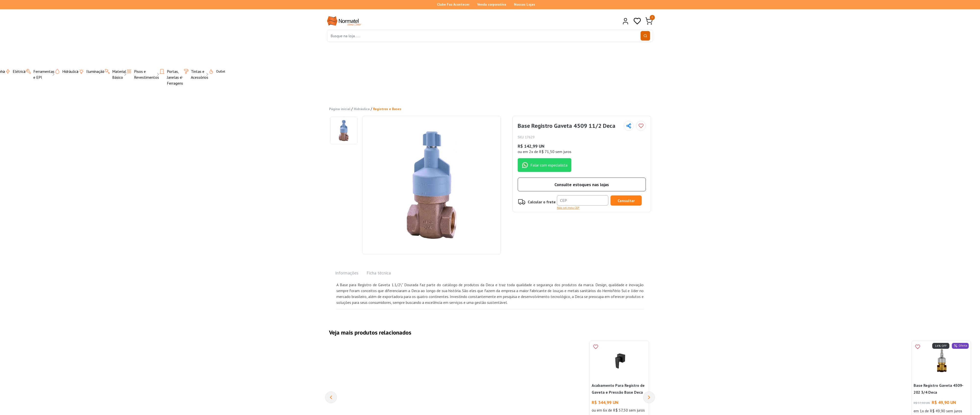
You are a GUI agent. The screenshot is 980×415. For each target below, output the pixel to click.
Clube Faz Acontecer (453, 4)
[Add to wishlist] (641, 126)
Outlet (214, 71)
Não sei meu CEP (568, 208)
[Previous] (331, 397)
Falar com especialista (545, 165)
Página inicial (340, 109)
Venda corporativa (492, 4)
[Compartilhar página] (629, 126)
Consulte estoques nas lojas (582, 185)
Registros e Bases (387, 109)
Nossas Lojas (525, 4)
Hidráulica (362, 109)
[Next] (649, 397)
